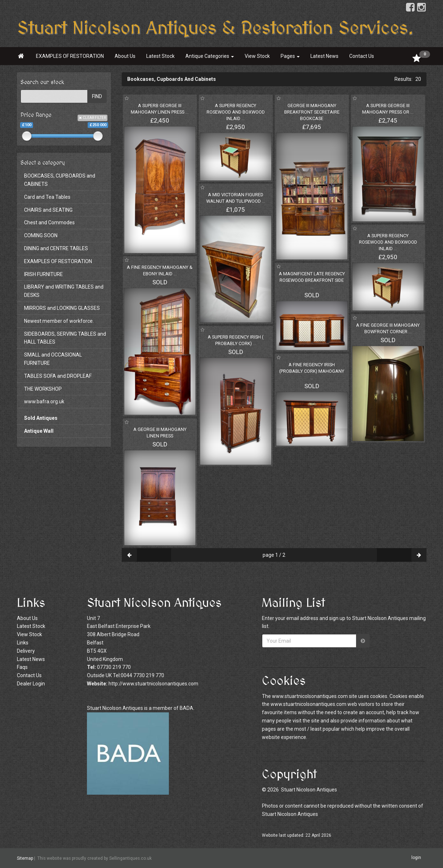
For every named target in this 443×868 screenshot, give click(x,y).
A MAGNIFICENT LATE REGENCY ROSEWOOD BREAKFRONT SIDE (312, 280)
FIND (97, 96)
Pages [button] (290, 56)
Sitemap (25, 858)
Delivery (26, 651)
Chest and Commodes (49, 222)
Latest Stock (160, 56)
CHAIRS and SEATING (48, 210)
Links (23, 643)
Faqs (22, 667)
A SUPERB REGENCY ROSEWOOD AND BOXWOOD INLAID (236, 112)
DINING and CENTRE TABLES (56, 248)
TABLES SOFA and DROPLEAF (58, 376)
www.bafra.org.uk (44, 401)
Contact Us (362, 56)
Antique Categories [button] (210, 56)
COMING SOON (41, 235)
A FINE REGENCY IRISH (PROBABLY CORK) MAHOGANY (312, 371)
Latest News (324, 56)
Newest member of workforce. (59, 321)
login (416, 858)
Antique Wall (39, 431)
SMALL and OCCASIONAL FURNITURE (53, 359)
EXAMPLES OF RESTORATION (70, 56)
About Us (125, 56)
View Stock (257, 56)
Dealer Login (31, 684)
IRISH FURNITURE (43, 274)
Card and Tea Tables (47, 197)
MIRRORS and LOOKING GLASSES (62, 308)
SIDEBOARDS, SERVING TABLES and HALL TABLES (65, 338)
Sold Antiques (41, 418)
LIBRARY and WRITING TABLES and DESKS (64, 291)
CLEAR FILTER (93, 118)
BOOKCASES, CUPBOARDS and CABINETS (60, 180)
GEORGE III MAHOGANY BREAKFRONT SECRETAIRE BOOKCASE (312, 112)
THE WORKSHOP (43, 389)
